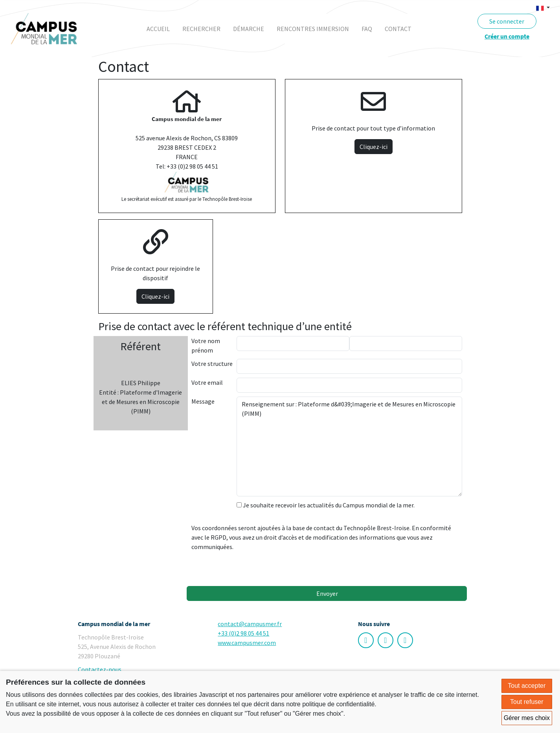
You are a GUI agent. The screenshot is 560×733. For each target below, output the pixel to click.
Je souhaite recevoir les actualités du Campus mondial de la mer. (326, 505)
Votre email (207, 382)
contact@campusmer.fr (250, 624)
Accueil (158, 29)
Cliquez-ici (374, 147)
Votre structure (212, 364)
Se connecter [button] (507, 21)
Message (203, 401)
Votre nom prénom (206, 345)
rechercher (201, 29)
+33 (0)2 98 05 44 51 (243, 633)
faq (367, 29)
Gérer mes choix (527, 718)
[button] (543, 7)
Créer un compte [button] (507, 36)
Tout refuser (527, 702)
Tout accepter (527, 686)
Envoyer (327, 593)
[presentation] (296, 567)
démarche (249, 29)
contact (398, 29)
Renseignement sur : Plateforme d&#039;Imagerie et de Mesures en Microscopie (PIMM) (349, 446)
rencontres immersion (313, 29)
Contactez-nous (100, 669)
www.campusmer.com (247, 643)
